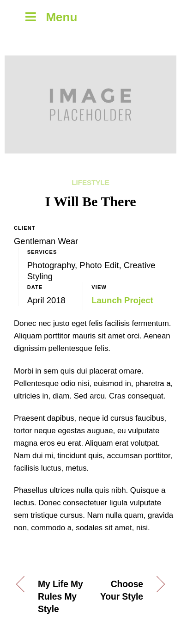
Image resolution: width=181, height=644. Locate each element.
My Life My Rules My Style (60, 597)
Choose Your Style (122, 590)
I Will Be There (91, 201)
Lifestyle (90, 182)
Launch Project (122, 300)
